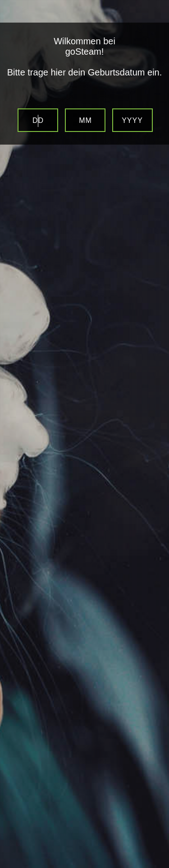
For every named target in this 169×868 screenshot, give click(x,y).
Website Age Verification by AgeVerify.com (158, 866)
